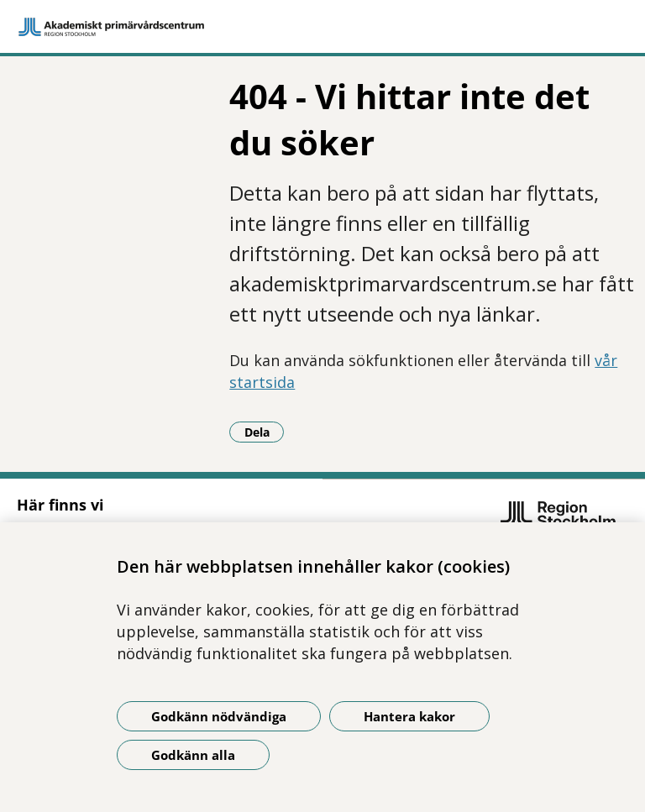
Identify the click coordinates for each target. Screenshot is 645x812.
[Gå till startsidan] (322, 27)
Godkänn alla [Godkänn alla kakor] (193, 755)
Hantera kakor (409, 716)
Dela (265, 432)
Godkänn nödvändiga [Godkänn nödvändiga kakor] (219, 716)
